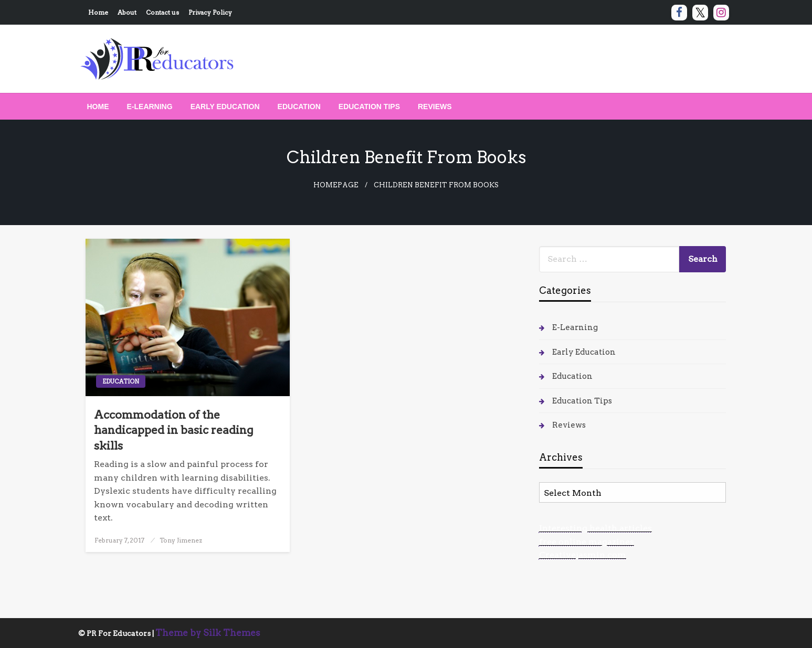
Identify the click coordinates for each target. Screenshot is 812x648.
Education (299, 107)
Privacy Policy (210, 12)
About (127, 12)
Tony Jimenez (181, 540)
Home (98, 12)
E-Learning (150, 107)
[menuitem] (98, 107)
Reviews (435, 107)
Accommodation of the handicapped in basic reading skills (174, 430)
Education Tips (369, 107)
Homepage (336, 185)
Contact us (162, 12)
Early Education (225, 107)
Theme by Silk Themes (208, 633)
